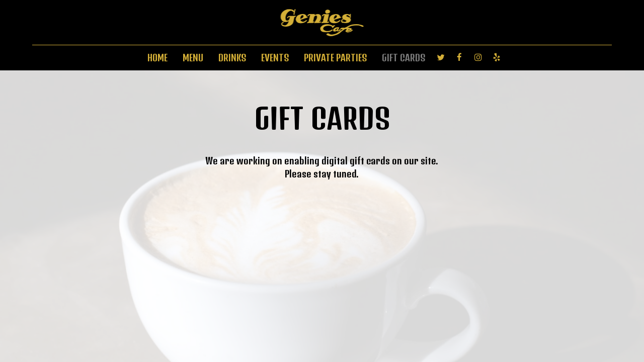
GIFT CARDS (404, 58)
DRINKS (232, 58)
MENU (193, 58)
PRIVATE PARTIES (335, 58)
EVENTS (275, 58)
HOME (157, 58)
